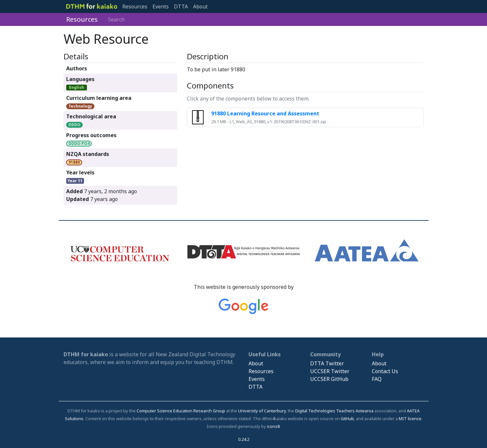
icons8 (273, 426)
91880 (74, 162)
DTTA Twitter (327, 363)
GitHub (347, 419)
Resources (135, 6)
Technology (80, 106)
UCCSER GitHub (329, 379)
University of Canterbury (262, 411)
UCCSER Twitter (330, 371)
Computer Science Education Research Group (181, 411)
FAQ (377, 379)
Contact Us (385, 371)
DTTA (181, 6)
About (200, 6)
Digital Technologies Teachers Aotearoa (334, 411)
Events (161, 6)
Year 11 (75, 181)
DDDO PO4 (79, 143)
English (77, 87)
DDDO (74, 125)
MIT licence (410, 419)
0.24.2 (244, 439)
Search (116, 19)
